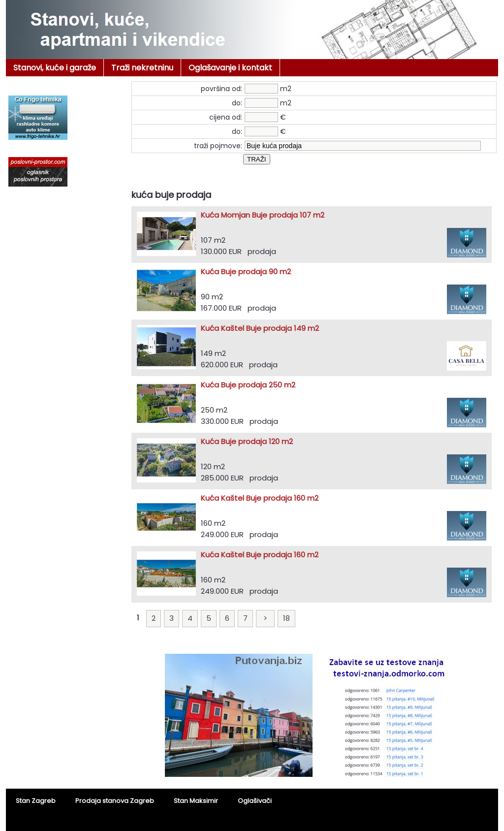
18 (286, 618)
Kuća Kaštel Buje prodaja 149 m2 (260, 328)
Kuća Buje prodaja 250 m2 (248, 385)
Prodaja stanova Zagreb (115, 801)
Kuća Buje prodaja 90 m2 (246, 272)
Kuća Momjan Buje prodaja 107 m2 (263, 215)
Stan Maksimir (196, 801)
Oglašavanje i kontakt (230, 68)
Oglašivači (255, 801)
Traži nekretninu (142, 68)
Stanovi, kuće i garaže (55, 68)
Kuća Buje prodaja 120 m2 (247, 441)
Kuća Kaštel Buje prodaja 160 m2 (260, 498)
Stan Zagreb (36, 801)
